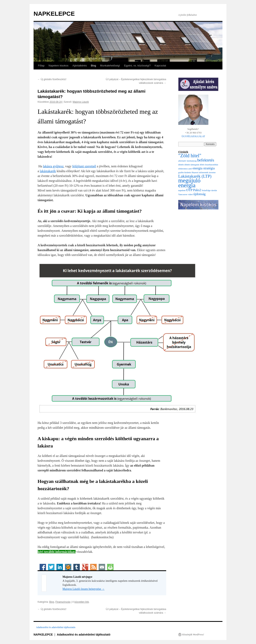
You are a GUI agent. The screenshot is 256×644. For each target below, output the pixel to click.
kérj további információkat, (57, 552)
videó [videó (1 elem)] (190, 194)
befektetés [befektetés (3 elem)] (206, 160)
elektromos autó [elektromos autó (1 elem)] (185, 169)
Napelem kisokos (59, 66)
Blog (93, 66)
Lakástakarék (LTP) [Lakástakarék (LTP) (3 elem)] (195, 176)
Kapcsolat (160, 66)
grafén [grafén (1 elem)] (181, 172)
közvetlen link (82, 602)
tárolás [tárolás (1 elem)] (214, 190)
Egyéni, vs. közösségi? (137, 66)
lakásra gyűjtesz (53, 166)
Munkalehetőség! (110, 66)
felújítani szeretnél (84, 166)
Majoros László (81, 102)
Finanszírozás (63, 602)
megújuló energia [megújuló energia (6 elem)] (189, 183)
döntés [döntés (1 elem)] (181, 165)
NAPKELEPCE (54, 14)
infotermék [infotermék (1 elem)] (204, 172)
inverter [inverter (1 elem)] (212, 172)
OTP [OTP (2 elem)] (189, 190)
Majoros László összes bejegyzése (83, 589)
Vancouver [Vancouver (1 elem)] (183, 194)
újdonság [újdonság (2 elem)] (199, 194)
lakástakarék (48, 171)
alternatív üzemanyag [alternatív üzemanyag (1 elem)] (187, 161)
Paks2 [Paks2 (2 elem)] (197, 190)
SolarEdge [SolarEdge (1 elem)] (206, 190)
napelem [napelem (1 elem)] (182, 190)
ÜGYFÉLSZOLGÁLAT (193, 136)
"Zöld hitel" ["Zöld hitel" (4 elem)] (190, 156)
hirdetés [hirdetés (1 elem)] (188, 172)
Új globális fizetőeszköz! (52, 79)
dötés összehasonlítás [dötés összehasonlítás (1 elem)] (209, 165)
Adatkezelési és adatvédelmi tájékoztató (84, 635)
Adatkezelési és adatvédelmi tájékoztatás (56, 627)
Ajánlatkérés (80, 66)
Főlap (41, 66)
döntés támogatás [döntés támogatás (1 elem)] (192, 165)
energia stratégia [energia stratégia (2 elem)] (204, 168)
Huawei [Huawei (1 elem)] (195, 172)
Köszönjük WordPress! (193, 635)
